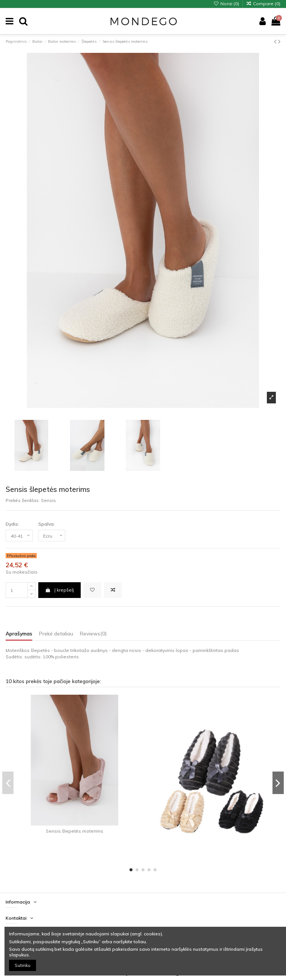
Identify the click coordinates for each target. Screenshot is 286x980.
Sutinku (23, 965)
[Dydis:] (19, 536)
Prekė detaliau (56, 634)
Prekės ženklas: (23, 500)
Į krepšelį (59, 590)
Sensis (48, 500)
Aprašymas (19, 634)
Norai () (227, 4)
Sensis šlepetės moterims (75, 831)
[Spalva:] (52, 536)
